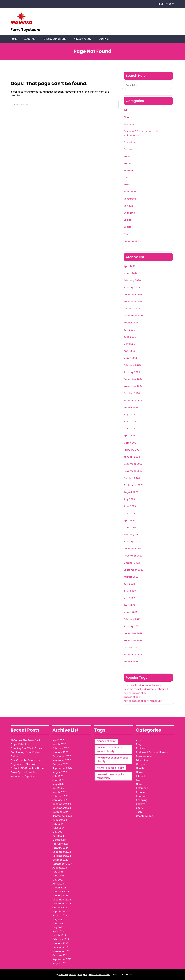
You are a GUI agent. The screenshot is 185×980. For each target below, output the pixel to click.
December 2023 (133, 464)
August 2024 (131, 408)
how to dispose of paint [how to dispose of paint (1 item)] (110, 768)
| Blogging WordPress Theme (94, 975)
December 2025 (133, 295)
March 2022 (131, 612)
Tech (126, 234)
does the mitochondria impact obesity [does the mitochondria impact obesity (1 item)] (110, 750)
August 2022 (131, 577)
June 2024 (130, 422)
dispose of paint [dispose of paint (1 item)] (106, 741)
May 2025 (129, 344)
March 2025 (131, 358)
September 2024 (134, 401)
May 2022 (129, 598)
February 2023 (132, 535)
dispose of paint (132, 697)
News (127, 185)
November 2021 (133, 641)
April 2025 (130, 351)
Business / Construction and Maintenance (141, 133)
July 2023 (129, 499)
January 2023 (132, 542)
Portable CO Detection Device (28, 768)
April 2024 (130, 436)
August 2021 (131, 662)
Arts (126, 110)
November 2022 (133, 556)
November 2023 (133, 471)
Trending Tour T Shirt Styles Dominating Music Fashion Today (26, 752)
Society (128, 220)
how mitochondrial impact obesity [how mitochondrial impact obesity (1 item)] (112, 760)
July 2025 (129, 330)
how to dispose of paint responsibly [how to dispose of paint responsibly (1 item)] (110, 776)
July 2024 (129, 415)
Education (130, 142)
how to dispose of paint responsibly (143, 701)
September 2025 (134, 316)
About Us (30, 39)
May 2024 (129, 429)
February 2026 (132, 281)
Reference (130, 192)
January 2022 (132, 626)
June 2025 (130, 337)
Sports (127, 227)
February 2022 (132, 619)
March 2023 (131, 528)
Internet (128, 171)
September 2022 (133, 570)
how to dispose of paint (136, 693)
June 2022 (130, 591)
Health (128, 157)
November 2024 (133, 387)
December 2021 (133, 633)
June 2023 (130, 506)
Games (128, 149)
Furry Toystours (25, 30)
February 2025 (132, 365)
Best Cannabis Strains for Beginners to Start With (25, 762)
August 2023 (131, 492)
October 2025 (132, 309)
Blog (126, 117)
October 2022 (132, 563)
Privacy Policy (82, 39)
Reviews (128, 206)
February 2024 (132, 450)
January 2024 (132, 457)
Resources (130, 199)
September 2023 (133, 485)
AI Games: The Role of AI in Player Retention (26, 742)
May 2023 (129, 514)
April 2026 (130, 267)
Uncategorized (132, 241)
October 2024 (132, 394)
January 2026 (132, 288)
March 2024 (131, 443)
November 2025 (133, 302)
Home (14, 39)
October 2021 (131, 648)
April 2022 (130, 605)
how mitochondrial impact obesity (142, 685)
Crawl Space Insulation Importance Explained (24, 774)
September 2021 (133, 655)
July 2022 (129, 584)
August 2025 (131, 323)
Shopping (129, 213)
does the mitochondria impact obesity (145, 689)
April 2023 (130, 521)
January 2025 (132, 372)
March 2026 (131, 274)
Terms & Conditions (54, 39)
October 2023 (132, 478)
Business (129, 124)
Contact (104, 39)
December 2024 (133, 379)
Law (126, 178)
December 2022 (133, 549)
